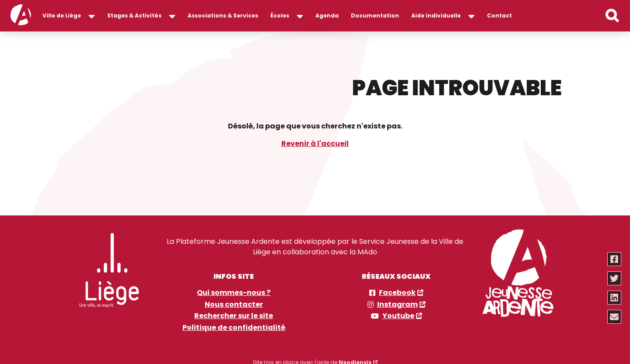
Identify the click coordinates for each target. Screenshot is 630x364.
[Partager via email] (615, 317)
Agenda (327, 16)
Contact (499, 16)
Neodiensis (355, 358)
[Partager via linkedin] (615, 298)
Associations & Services (223, 16)
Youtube (398, 315)
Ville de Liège (62, 16)
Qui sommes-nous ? (234, 292)
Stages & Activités (134, 16)
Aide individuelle (436, 16)
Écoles (280, 16)
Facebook (397, 292)
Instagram (397, 304)
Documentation (375, 16)
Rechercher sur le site (234, 315)
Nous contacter (234, 304)
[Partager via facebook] (615, 259)
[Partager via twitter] (615, 278)
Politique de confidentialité (234, 327)
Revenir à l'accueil (315, 143)
